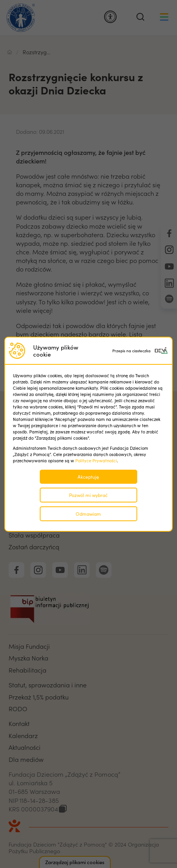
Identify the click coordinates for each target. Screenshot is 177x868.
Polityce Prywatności (96, 461)
